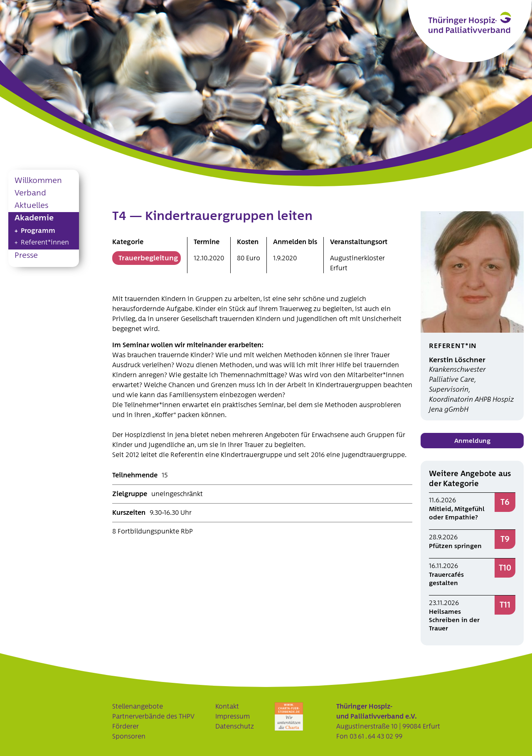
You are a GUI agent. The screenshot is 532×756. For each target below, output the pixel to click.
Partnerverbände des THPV (153, 716)
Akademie (34, 218)
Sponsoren (129, 736)
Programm (38, 231)
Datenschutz (235, 726)
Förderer (126, 726)
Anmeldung (472, 441)
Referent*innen (45, 242)
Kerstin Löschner (457, 360)
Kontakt (227, 707)
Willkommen (38, 181)
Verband (30, 193)
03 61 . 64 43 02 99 (376, 736)
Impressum (233, 716)
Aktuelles (31, 206)
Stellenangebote (138, 707)
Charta (289, 716)
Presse (26, 256)
